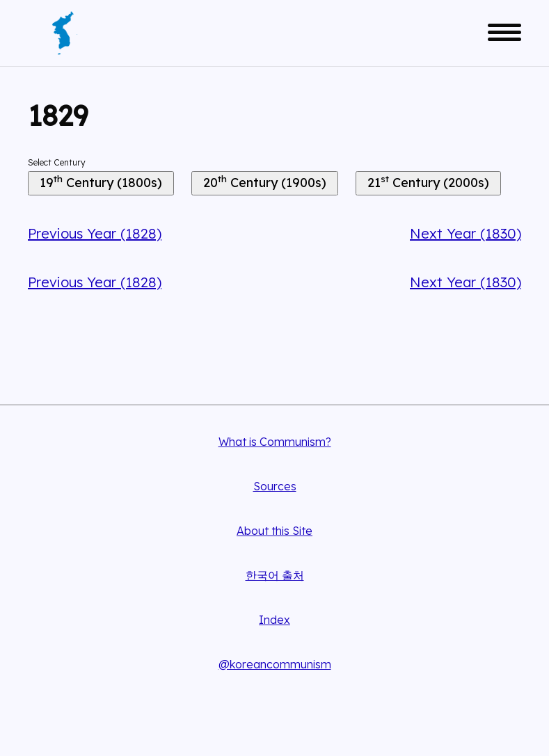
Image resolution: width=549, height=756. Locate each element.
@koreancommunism (275, 664)
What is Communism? (275, 442)
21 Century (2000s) (428, 182)
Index (274, 620)
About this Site (274, 531)
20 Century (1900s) (265, 182)
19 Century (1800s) (101, 182)
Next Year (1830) (466, 233)
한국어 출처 (275, 575)
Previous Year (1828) (95, 233)
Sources (275, 486)
